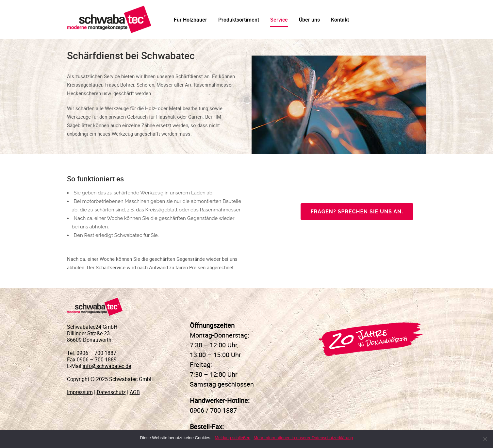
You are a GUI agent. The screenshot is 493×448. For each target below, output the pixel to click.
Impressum (80, 392)
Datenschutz (111, 392)
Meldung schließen (232, 438)
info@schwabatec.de (107, 366)
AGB (135, 392)
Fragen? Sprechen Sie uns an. (357, 212)
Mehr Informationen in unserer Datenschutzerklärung (303, 438)
